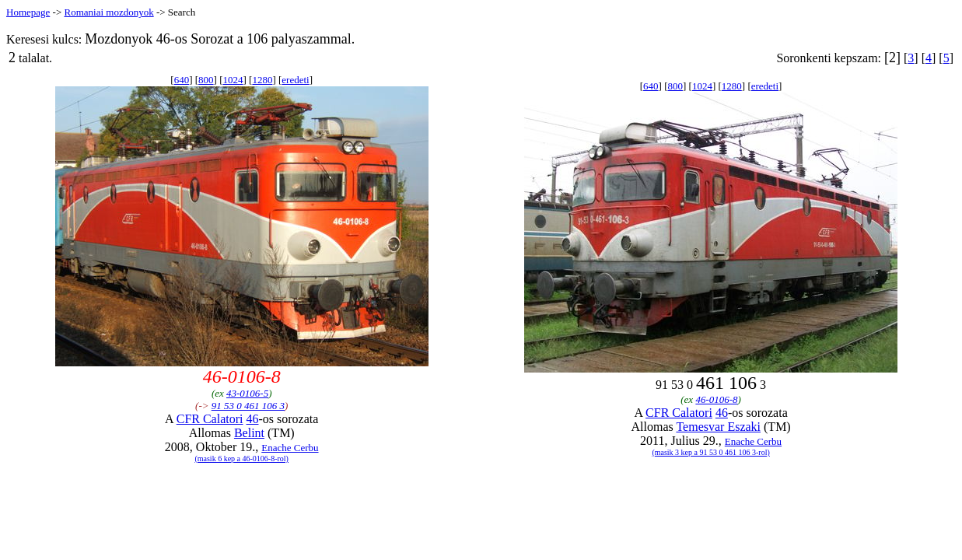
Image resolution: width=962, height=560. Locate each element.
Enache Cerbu (290, 448)
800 (206, 80)
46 (252, 419)
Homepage (28, 12)
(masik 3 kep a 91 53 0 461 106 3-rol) (710, 452)
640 (182, 80)
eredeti (295, 80)
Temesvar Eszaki (718, 427)
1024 (233, 80)
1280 (262, 80)
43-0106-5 (247, 393)
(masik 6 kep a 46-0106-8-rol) (241, 458)
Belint (249, 433)
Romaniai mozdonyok (108, 12)
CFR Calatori (210, 419)
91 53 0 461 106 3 (248, 406)
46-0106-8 (716, 399)
